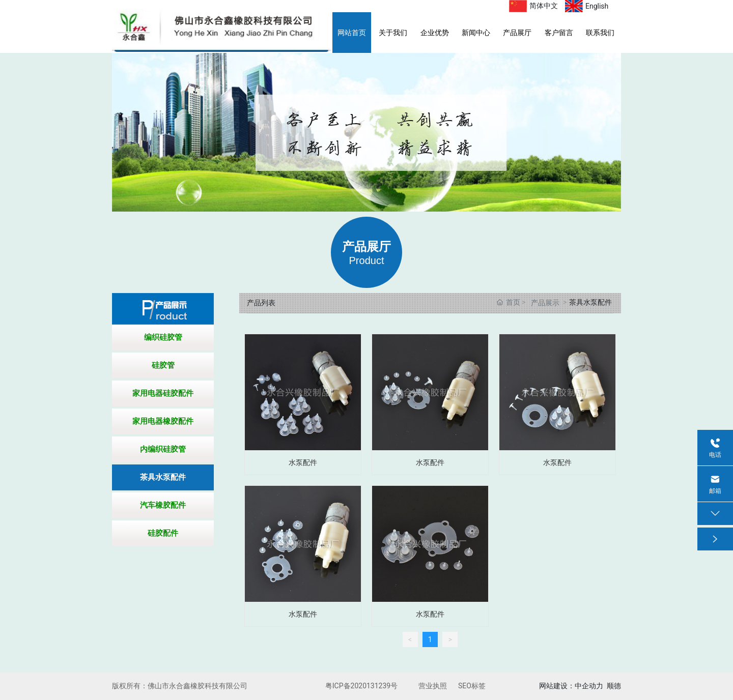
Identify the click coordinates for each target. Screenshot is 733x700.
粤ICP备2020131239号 (361, 686)
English (597, 6)
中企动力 (589, 686)
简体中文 (544, 6)
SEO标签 (472, 686)
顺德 (614, 686)
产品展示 (545, 303)
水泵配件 (303, 462)
